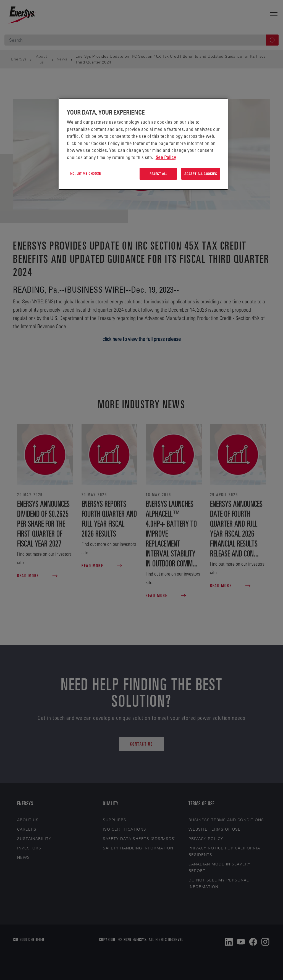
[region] (143, 144)
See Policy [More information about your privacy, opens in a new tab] (166, 157)
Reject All (158, 174)
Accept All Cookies (201, 174)
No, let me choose (86, 173)
